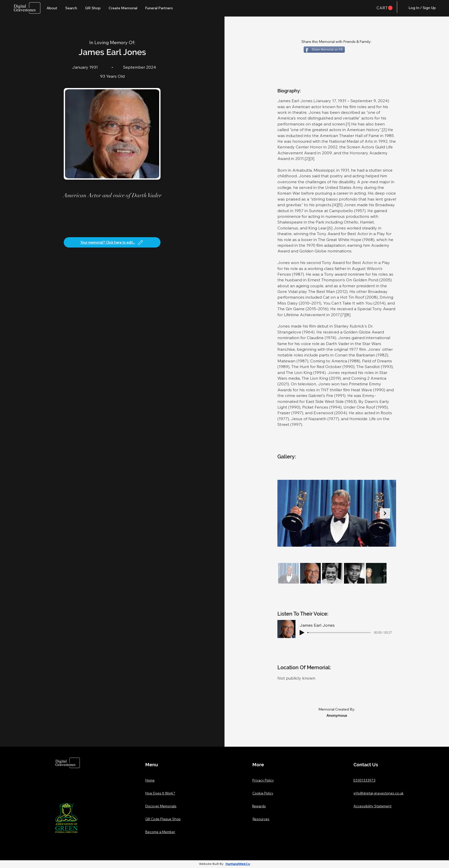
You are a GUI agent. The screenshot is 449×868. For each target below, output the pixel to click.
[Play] (302, 633)
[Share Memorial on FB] (324, 50)
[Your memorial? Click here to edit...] (112, 242)
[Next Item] (385, 513)
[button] (384, 8)
